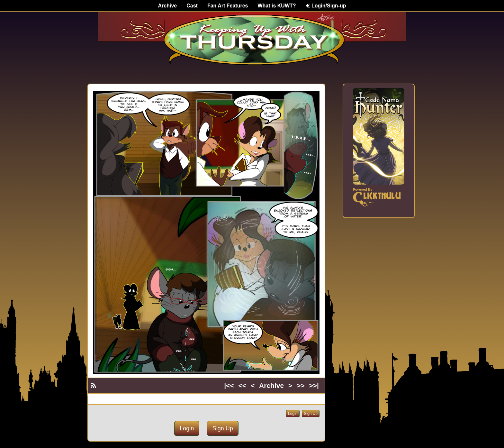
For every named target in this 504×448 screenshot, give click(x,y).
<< (243, 385)
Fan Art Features (228, 6)
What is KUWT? (277, 6)
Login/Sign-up (326, 6)
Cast (192, 6)
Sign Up (311, 414)
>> (301, 385)
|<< (229, 385)
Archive (168, 6)
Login (293, 414)
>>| (314, 385)
